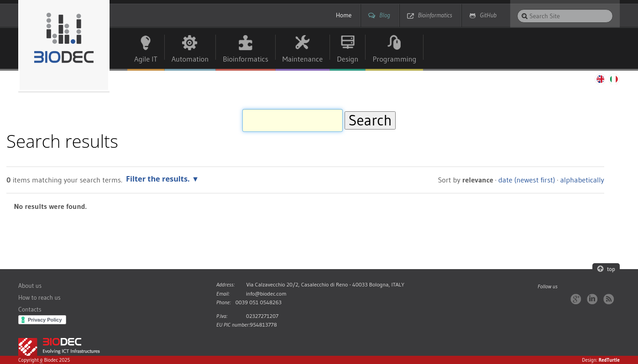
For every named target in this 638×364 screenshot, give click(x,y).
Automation (190, 59)
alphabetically (582, 180)
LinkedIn (592, 299)
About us (30, 286)
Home (344, 15)
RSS (609, 299)
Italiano (614, 79)
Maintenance (303, 59)
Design (348, 59)
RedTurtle (609, 360)
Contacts (30, 309)
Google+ (576, 299)
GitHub (488, 15)
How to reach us (39, 298)
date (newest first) (527, 180)
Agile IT (146, 59)
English (600, 79)
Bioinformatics (435, 15)
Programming (394, 59)
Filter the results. (159, 179)
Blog (384, 15)
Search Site (517, 9)
